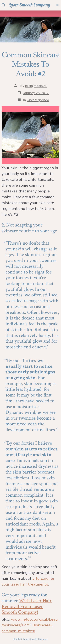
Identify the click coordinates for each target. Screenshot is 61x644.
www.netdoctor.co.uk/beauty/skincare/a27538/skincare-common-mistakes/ (30, 625)
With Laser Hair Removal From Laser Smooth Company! (27, 606)
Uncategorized (38, 100)
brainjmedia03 (36, 86)
